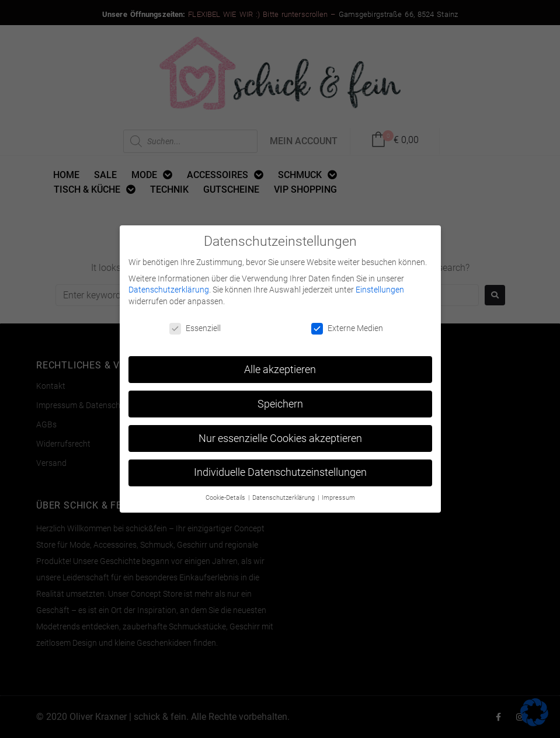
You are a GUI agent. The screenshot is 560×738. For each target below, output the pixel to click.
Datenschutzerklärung (169, 286)
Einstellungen (380, 286)
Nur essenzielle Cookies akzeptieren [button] (280, 434)
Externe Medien (347, 324)
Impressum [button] (338, 494)
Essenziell (195, 324)
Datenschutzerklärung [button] (284, 494)
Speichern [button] (280, 400)
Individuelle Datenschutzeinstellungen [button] (280, 469)
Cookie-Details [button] (226, 494)
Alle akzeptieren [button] (280, 365)
